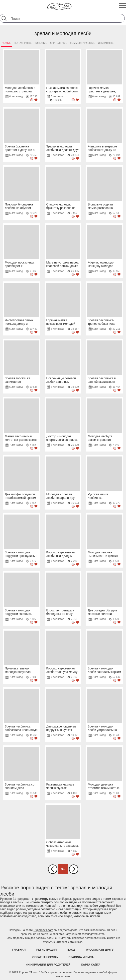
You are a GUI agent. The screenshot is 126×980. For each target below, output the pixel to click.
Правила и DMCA (81, 957)
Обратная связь (45, 957)
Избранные (106, 43)
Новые (6, 43)
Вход (71, 950)
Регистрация (47, 950)
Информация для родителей (48, 965)
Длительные (59, 43)
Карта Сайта (91, 965)
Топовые (41, 43)
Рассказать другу (100, 950)
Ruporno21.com (43, 930)
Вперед (74, 869)
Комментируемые (83, 43)
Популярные (23, 43)
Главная (19, 950)
